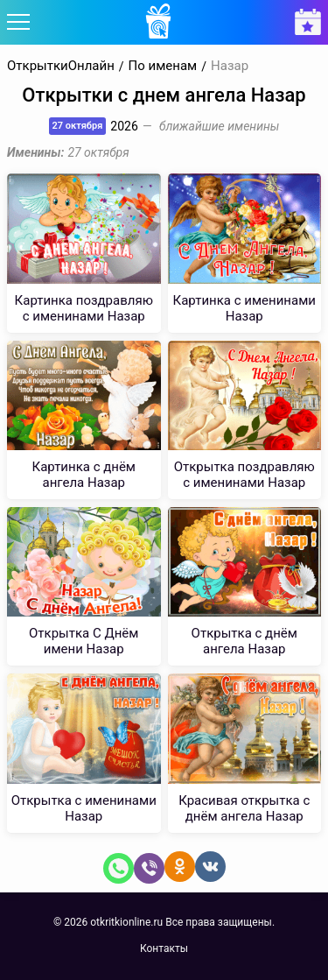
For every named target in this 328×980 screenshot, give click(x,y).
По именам (163, 66)
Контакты (164, 948)
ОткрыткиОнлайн (61, 66)
